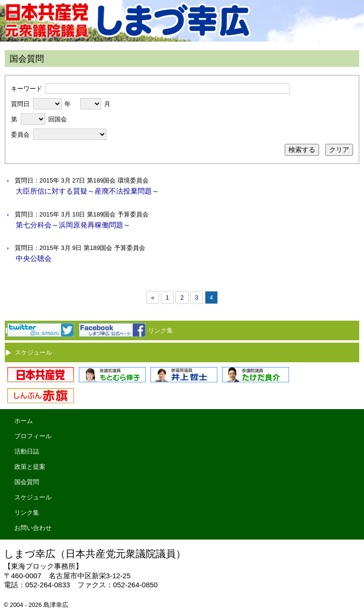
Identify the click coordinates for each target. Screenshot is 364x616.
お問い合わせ (33, 528)
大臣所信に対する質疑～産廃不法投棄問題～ (87, 191)
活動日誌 (27, 451)
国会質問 (27, 482)
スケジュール (33, 352)
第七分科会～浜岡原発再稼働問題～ (73, 225)
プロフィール (33, 436)
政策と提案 (30, 467)
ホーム (24, 421)
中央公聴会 (34, 258)
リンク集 (161, 330)
